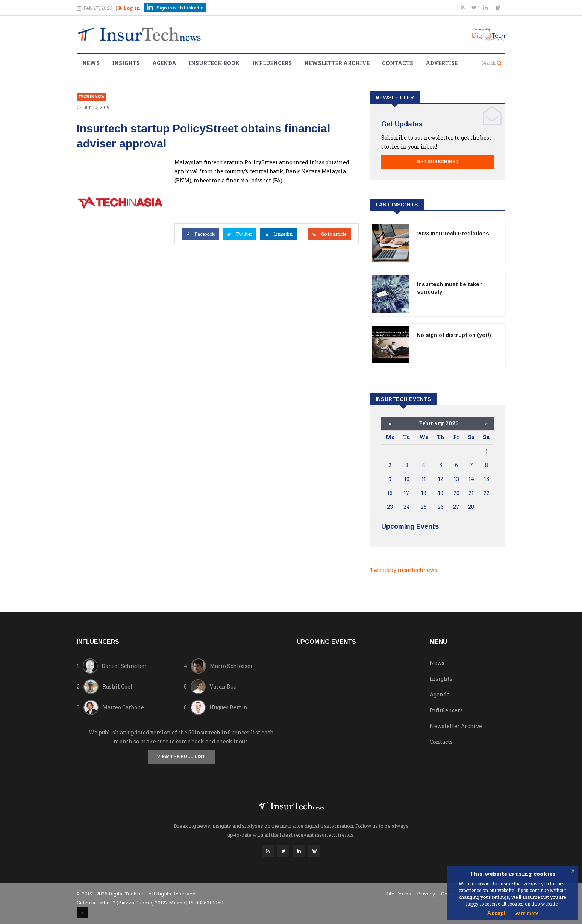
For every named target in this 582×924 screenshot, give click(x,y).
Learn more (526, 913)
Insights (126, 63)
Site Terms (398, 894)
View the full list (181, 757)
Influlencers (446, 710)
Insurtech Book (214, 63)
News (91, 63)
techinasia (92, 97)
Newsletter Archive (337, 63)
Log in (129, 8)
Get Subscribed (438, 162)
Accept (496, 913)
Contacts (398, 63)
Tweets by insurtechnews (404, 570)
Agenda (164, 63)
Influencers (272, 63)
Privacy (426, 894)
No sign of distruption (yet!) (454, 335)
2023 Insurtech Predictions (453, 234)
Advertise (442, 63)
